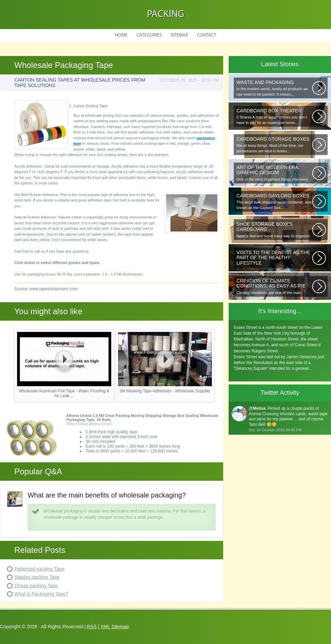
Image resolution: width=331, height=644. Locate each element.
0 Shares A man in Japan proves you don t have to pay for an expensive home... (274, 116)
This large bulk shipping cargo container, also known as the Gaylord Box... (274, 201)
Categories (149, 35)
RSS (92, 627)
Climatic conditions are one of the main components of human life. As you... (274, 287)
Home (121, 35)
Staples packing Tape (37, 577)
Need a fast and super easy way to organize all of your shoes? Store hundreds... (274, 231)
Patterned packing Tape (39, 569)
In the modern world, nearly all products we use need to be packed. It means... (274, 88)
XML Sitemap (115, 627)
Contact (207, 35)
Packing (166, 15)
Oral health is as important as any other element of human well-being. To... (274, 259)
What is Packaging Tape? (41, 594)
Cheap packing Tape (36, 586)
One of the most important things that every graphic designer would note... (274, 174)
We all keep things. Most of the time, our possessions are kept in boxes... (274, 145)
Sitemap (179, 35)
